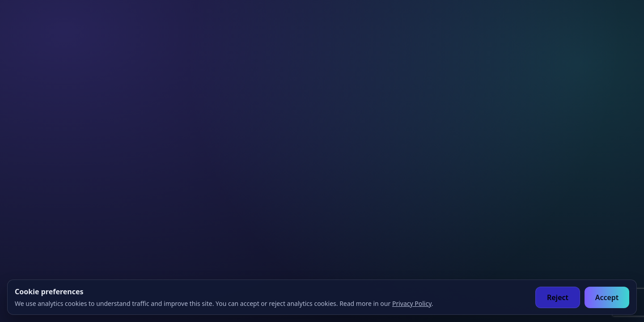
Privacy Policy (412, 303)
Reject (558, 297)
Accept (607, 297)
